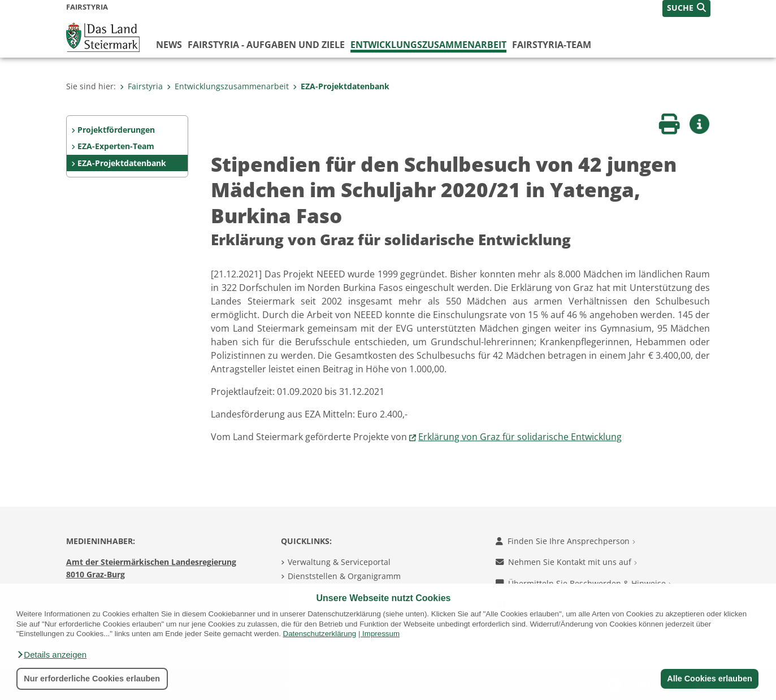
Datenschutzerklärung (320, 634)
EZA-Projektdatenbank (341, 86)
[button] (51, 655)
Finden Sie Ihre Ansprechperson (565, 541)
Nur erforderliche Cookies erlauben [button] (92, 679)
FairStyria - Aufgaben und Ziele (266, 45)
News (169, 45)
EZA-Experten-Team (116, 146)
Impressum (381, 634)
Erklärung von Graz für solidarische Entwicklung (520, 437)
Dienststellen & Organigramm (344, 576)
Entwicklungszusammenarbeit (428, 45)
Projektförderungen (116, 130)
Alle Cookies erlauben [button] (709, 679)
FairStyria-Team (552, 45)
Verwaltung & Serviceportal (339, 562)
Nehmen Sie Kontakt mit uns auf (566, 562)
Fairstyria (141, 86)
